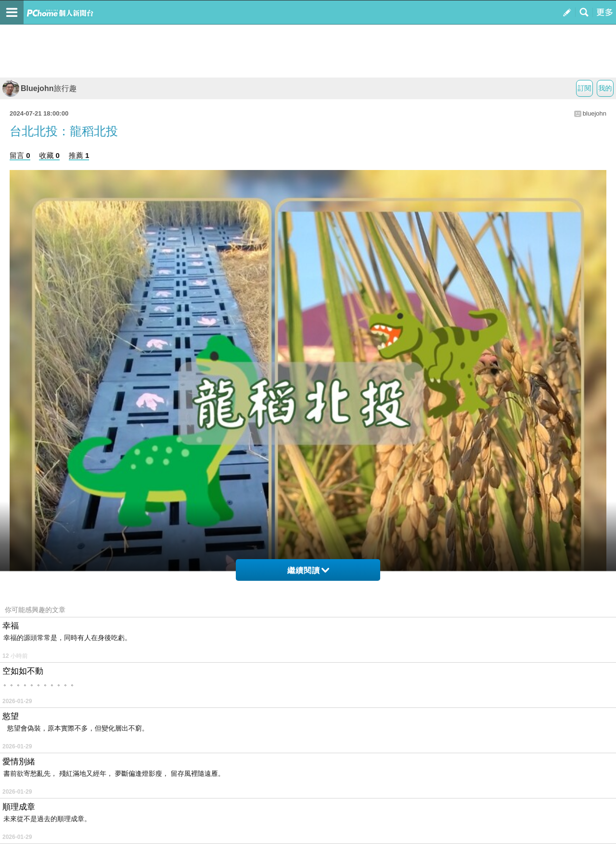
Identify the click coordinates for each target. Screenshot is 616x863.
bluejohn (595, 113)
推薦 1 (79, 155)
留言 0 (20, 155)
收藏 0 (49, 155)
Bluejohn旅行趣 (39, 88)
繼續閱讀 (308, 570)
